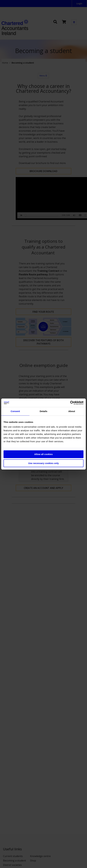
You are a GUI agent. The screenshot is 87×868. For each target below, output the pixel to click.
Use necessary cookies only (43, 463)
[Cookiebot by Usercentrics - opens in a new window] (70, 403)
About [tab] (72, 411)
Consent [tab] (15, 411)
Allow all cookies (44, 454)
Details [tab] (43, 411)
